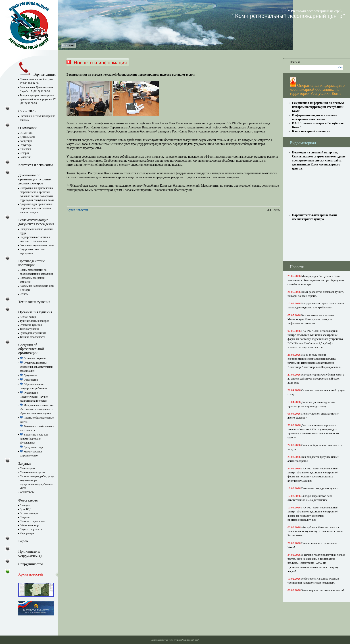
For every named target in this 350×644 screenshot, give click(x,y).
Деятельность (27, 137)
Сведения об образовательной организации (31, 349)
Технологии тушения (34, 302)
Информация (27, 533)
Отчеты (24, 294)
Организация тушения (35, 312)
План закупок (27, 468)
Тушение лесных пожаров (34, 321)
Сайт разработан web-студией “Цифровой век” (175, 640)
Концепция (26, 141)
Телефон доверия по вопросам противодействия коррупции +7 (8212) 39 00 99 (38, 99)
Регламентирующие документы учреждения (36, 222)
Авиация (25, 505)
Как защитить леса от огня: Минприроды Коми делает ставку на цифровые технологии (311, 319)
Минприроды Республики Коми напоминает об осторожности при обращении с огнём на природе (316, 280)
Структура (26, 145)
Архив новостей (77, 210)
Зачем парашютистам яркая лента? (323, 590)
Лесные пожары (29, 513)
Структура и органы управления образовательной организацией (36, 367)
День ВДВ (25, 509)
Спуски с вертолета (31, 529)
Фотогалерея (28, 500)
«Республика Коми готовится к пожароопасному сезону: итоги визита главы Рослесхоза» (315, 531)
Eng (72, 45)
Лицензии (25, 149)
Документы (28, 375)
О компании (27, 128)
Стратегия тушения (31, 325)
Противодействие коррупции (32, 263)
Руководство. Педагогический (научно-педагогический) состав (34, 397)
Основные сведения (33, 358)
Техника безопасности (32, 337)
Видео (23, 541)
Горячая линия (37, 74)
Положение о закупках (32, 472)
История (24, 153)
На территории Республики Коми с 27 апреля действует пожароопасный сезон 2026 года (316, 379)
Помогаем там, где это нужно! (320, 488)
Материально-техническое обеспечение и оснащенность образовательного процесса (37, 409)
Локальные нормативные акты (37, 245)
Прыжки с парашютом (32, 521)
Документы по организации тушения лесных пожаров (35, 179)
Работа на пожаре (30, 525)
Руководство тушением (33, 333)
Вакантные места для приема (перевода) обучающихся (34, 439)
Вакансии (25, 157)
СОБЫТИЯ (26, 133)
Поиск (294, 62)
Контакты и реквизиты (35, 165)
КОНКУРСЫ (27, 492)
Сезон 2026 (27, 111)
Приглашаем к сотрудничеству (30, 553)
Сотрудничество (31, 564)
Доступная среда (31, 447)
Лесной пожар (28, 317)
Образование (29, 380)
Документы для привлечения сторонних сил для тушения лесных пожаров (36, 208)
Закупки (25, 463)
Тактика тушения (29, 329)
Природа (25, 517)
